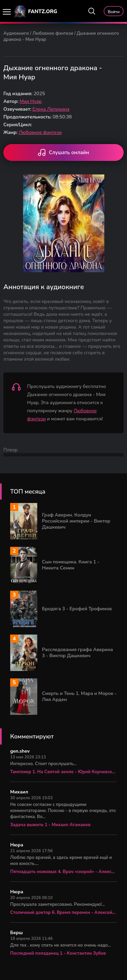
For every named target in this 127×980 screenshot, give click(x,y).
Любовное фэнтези (53, 33)
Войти (114, 12)
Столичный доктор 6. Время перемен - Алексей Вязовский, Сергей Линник (63, 913)
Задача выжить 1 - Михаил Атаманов (50, 825)
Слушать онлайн (63, 153)
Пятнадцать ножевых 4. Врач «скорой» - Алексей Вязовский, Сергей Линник (63, 872)
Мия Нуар (31, 101)
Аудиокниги (16, 33)
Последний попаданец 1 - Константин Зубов (58, 953)
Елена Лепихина (51, 109)
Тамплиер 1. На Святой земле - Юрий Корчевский (63, 772)
